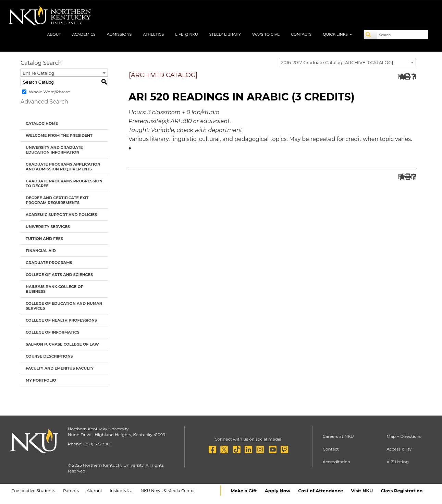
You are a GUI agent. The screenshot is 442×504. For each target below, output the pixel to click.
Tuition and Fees (44, 239)
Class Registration (402, 491)
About (54, 34)
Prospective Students (33, 490)
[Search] (371, 35)
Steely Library (225, 34)
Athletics (153, 34)
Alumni (94, 490)
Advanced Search (44, 102)
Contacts (301, 34)
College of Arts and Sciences (59, 275)
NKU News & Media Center (168, 490)
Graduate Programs (49, 263)
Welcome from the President (59, 135)
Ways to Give (266, 34)
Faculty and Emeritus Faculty (60, 368)
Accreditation (337, 462)
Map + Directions (404, 436)
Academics (84, 34)
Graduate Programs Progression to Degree (64, 183)
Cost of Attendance (321, 491)
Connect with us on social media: (248, 439)
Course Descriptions (49, 356)
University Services (48, 227)
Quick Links (337, 34)
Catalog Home (42, 123)
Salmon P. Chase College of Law (62, 344)
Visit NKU (362, 491)
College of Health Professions (61, 320)
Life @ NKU (187, 34)
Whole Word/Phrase (50, 92)
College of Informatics (53, 332)
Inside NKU (121, 490)
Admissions (119, 34)
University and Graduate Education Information (54, 150)
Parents (71, 490)
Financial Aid (41, 251)
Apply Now (278, 491)
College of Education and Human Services (64, 306)
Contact (331, 449)
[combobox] (347, 62)
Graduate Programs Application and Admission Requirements (63, 167)
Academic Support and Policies (61, 215)
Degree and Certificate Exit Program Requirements (57, 200)
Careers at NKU (338, 436)
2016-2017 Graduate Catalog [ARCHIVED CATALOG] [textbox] (337, 62)
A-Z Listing (398, 462)
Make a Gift (244, 491)
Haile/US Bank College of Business (54, 289)
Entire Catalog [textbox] (39, 73)
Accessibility (399, 449)
